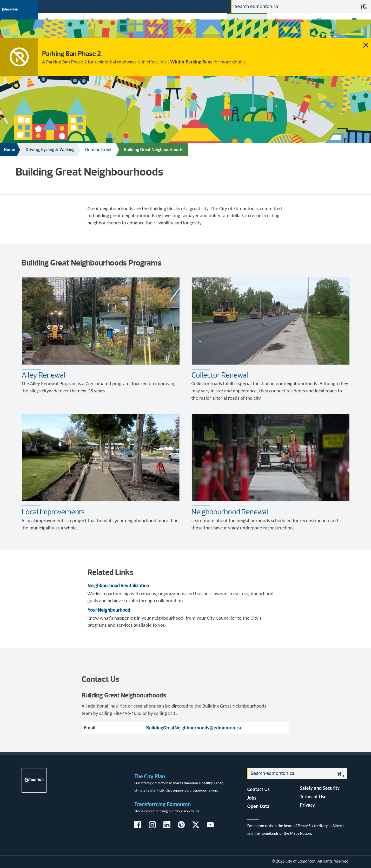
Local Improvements (53, 512)
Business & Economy (134, 29)
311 (187, 6)
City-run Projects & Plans (207, 29)
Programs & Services (326, 29)
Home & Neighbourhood (286, 29)
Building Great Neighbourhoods (153, 150)
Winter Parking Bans (191, 62)
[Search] (295, 7)
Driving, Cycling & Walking (247, 29)
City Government (170, 29)
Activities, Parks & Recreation (58, 29)
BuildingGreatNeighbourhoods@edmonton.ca (194, 728)
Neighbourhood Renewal (230, 512)
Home (9, 150)
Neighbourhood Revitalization (118, 585)
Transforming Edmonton (163, 804)
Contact (218, 6)
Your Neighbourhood (109, 610)
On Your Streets (99, 150)
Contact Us (259, 789)
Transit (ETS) (357, 29)
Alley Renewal (43, 375)
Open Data (258, 806)
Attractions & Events (100, 29)
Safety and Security (320, 788)
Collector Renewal (220, 375)
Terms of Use (313, 797)
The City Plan (150, 776)
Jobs (200, 6)
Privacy (307, 805)
